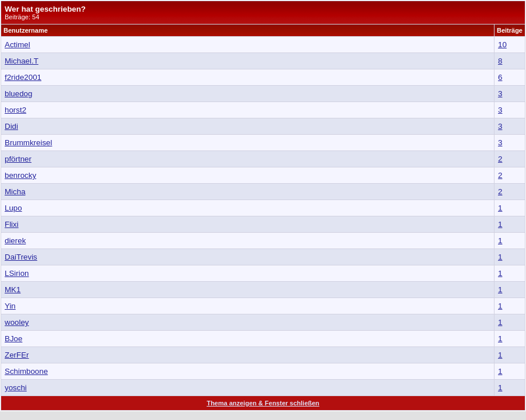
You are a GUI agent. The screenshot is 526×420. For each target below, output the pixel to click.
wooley (17, 322)
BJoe (13, 339)
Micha (15, 192)
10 (502, 45)
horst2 (15, 110)
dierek (15, 241)
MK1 (13, 290)
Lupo (13, 208)
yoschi (16, 388)
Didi (11, 126)
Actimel (17, 45)
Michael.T (22, 61)
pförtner (18, 159)
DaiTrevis (21, 257)
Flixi (12, 224)
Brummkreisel (28, 143)
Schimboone (26, 371)
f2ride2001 (23, 77)
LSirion (17, 273)
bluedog (18, 94)
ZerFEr (17, 355)
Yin (10, 306)
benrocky (20, 175)
